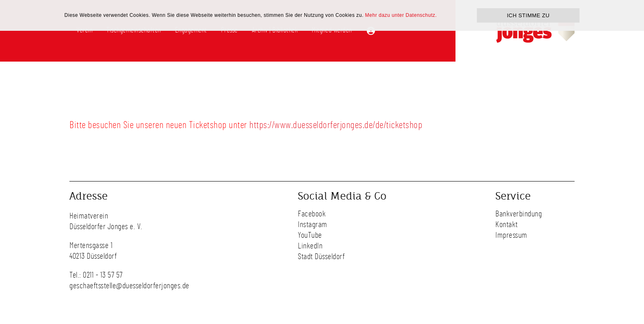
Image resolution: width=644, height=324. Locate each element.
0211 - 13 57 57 (103, 275)
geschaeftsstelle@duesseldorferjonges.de (129, 286)
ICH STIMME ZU (528, 15)
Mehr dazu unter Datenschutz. (401, 15)
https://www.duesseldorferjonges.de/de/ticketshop (336, 125)
